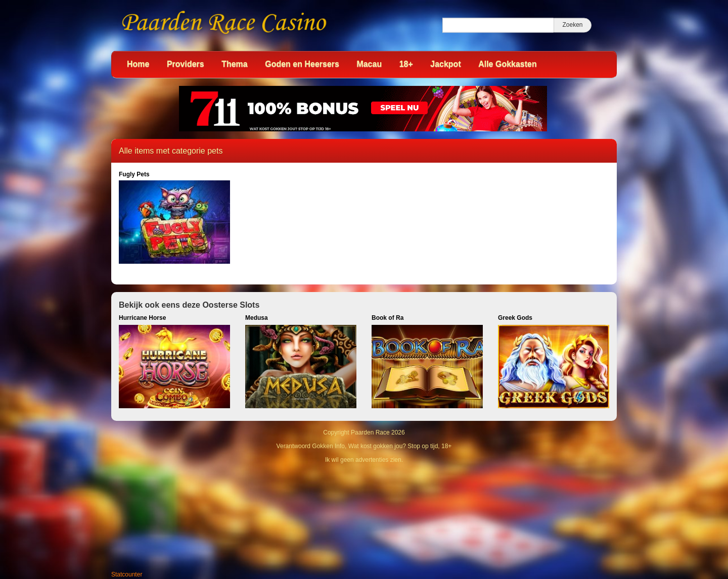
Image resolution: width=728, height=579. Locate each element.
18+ (406, 64)
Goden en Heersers (302, 64)
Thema (235, 64)
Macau (369, 64)
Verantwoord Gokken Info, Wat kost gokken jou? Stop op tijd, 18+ (364, 446)
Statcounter (127, 574)
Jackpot (445, 64)
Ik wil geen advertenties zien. (364, 460)
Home (138, 64)
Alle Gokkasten (508, 64)
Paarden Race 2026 (378, 432)
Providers (186, 64)
